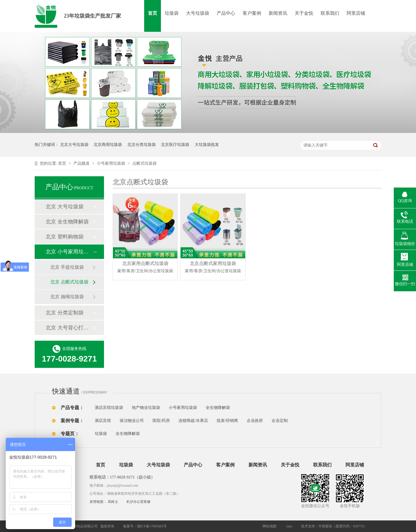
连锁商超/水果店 (193, 421)
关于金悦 (304, 13)
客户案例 (252, 13)
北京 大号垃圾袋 (65, 207)
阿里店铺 (356, 13)
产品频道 (82, 163)
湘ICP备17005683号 (152, 526)
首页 (153, 13)
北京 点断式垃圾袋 (69, 282)
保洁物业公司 (132, 421)
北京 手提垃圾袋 (67, 267)
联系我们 (330, 13)
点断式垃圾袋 (144, 163)
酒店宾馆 (103, 421)
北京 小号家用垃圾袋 (69, 252)
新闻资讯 (278, 13)
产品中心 (226, 13)
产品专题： (72, 408)
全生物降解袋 (218, 408)
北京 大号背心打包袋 (69, 328)
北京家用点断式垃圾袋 (145, 268)
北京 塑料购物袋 (65, 237)
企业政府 (255, 421)
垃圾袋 (172, 13)
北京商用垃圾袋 (108, 145)
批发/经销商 (227, 421)
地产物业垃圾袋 (146, 408)
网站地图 (270, 526)
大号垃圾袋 (198, 13)
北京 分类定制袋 (65, 313)
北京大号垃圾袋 (74, 145)
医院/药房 (161, 421)
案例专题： (72, 421)
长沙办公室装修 (138, 502)
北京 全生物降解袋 (67, 222)
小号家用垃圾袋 (112, 163)
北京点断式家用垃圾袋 (213, 268)
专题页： (70, 434)
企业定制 (280, 421)
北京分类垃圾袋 (142, 145)
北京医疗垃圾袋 (175, 145)
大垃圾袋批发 (207, 145)
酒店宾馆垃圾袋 (109, 408)
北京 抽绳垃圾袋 (67, 297)
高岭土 (113, 502)
